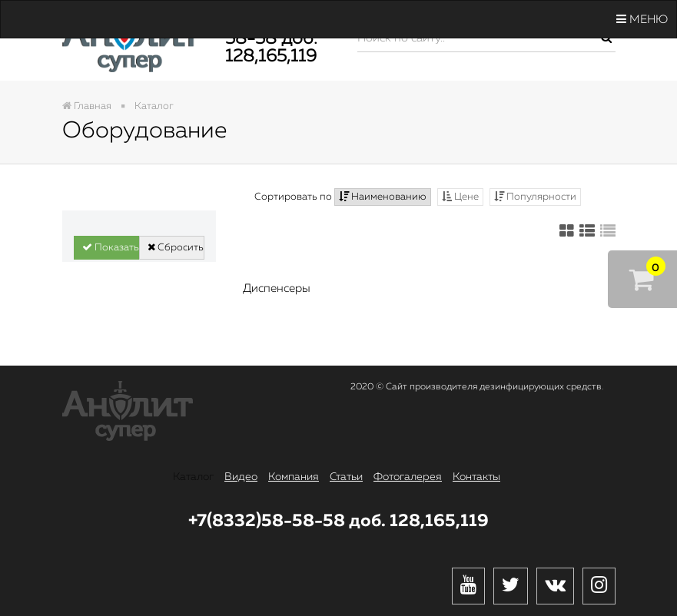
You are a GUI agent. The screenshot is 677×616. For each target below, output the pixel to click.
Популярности (535, 197)
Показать (111, 247)
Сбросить (176, 247)
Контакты (476, 477)
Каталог (193, 477)
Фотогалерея (408, 477)
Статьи (346, 477)
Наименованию (383, 197)
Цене (460, 197)
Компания (294, 477)
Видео (241, 477)
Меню (642, 19)
